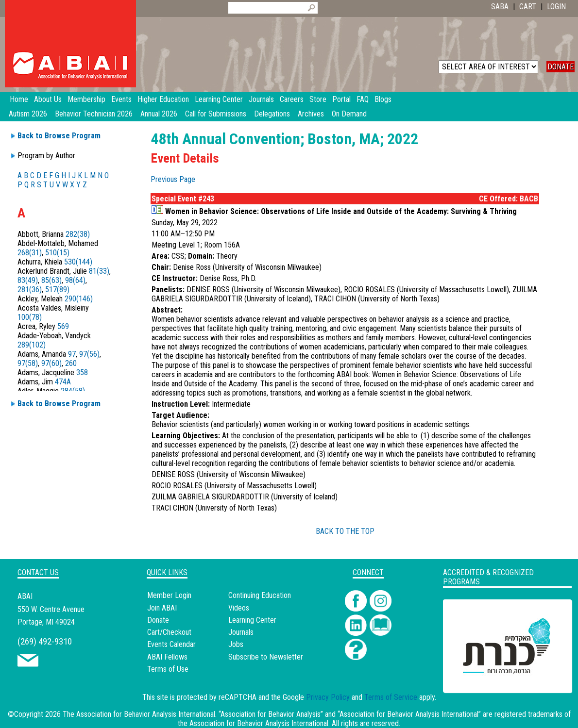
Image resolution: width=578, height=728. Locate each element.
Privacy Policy (328, 697)
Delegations (272, 114)
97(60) (51, 363)
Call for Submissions (216, 114)
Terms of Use (168, 669)
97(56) (89, 354)
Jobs (236, 644)
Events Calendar (171, 644)
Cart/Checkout (169, 632)
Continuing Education (260, 595)
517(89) (57, 290)
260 (71, 363)
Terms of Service (391, 697)
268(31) (30, 253)
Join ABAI (162, 608)
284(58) (73, 391)
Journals (241, 632)
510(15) (57, 253)
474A (63, 382)
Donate (158, 620)
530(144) (78, 262)
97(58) (28, 363)
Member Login (169, 595)
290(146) (79, 299)
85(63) (51, 280)
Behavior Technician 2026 (94, 114)
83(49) (28, 280)
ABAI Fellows (167, 657)
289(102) (32, 345)
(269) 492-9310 (45, 641)
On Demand (349, 114)
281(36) (30, 290)
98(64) (75, 280)
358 (82, 372)
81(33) (99, 271)
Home (19, 99)
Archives (311, 114)
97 (72, 354)
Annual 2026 (159, 114)
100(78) (30, 317)
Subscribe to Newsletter (266, 657)
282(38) (78, 234)
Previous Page (173, 179)
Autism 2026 (28, 114)
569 (63, 326)
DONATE (561, 67)
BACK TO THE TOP (345, 531)
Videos (239, 608)
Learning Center (252, 620)
